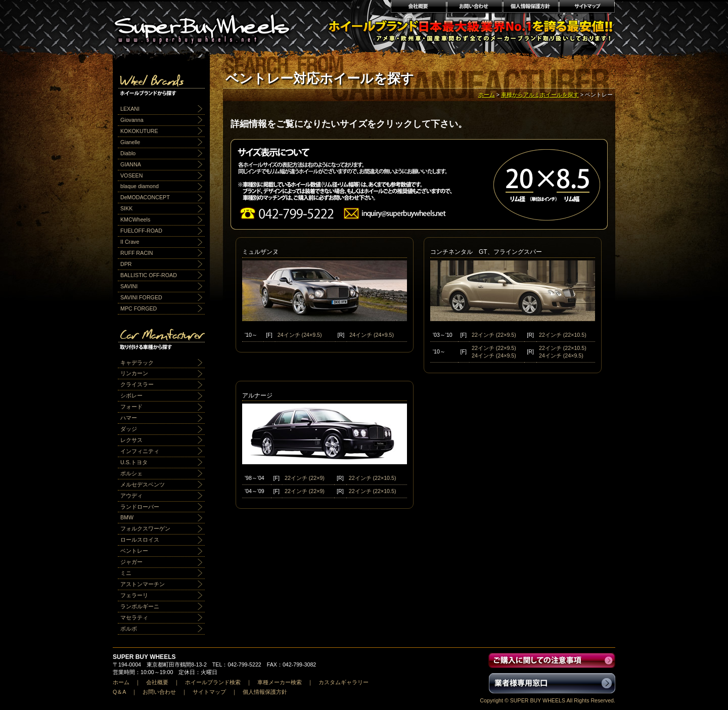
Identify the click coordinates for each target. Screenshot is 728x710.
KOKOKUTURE (139, 131)
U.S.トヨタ (134, 462)
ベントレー (134, 551)
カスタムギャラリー (344, 682)
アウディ (131, 496)
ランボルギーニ (140, 606)
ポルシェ (131, 473)
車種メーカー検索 (280, 682)
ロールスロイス (140, 540)
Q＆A (119, 692)
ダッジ (129, 429)
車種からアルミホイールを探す (540, 95)
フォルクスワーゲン (145, 528)
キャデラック (137, 363)
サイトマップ (587, 8)
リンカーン (134, 373)
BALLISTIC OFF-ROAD (149, 275)
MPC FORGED (139, 308)
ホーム (487, 95)
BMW (127, 517)
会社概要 (418, 8)
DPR (126, 264)
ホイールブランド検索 (213, 682)
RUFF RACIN (137, 253)
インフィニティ (140, 451)
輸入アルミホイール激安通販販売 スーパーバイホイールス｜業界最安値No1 (208, 25)
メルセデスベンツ (143, 484)
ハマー (129, 418)
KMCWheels (135, 219)
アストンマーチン (143, 584)
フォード (131, 407)
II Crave (130, 242)
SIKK (126, 208)
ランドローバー (140, 507)
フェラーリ (134, 595)
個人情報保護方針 (531, 8)
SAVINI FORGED (141, 297)
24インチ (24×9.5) (300, 335)
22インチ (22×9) (305, 478)
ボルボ (129, 629)
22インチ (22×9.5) (494, 335)
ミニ (126, 573)
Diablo (128, 153)
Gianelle (130, 142)
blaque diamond (140, 186)
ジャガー (131, 562)
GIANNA (131, 164)
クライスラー (137, 384)
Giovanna (132, 120)
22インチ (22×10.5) (563, 335)
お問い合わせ (474, 8)
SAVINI (129, 286)
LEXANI (130, 109)
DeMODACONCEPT (145, 197)
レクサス (131, 440)
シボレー (131, 395)
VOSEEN (131, 175)
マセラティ (134, 617)
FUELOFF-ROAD (141, 231)
